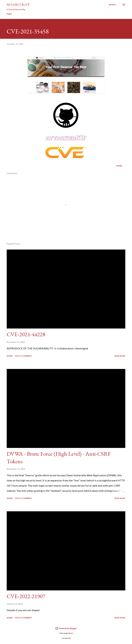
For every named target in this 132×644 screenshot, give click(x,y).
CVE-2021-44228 (26, 334)
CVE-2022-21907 (26, 596)
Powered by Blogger (66, 628)
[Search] (112, 5)
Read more (120, 356)
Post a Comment (23, 356)
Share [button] (119, 166)
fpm (72, 633)
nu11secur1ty (18, 5)
